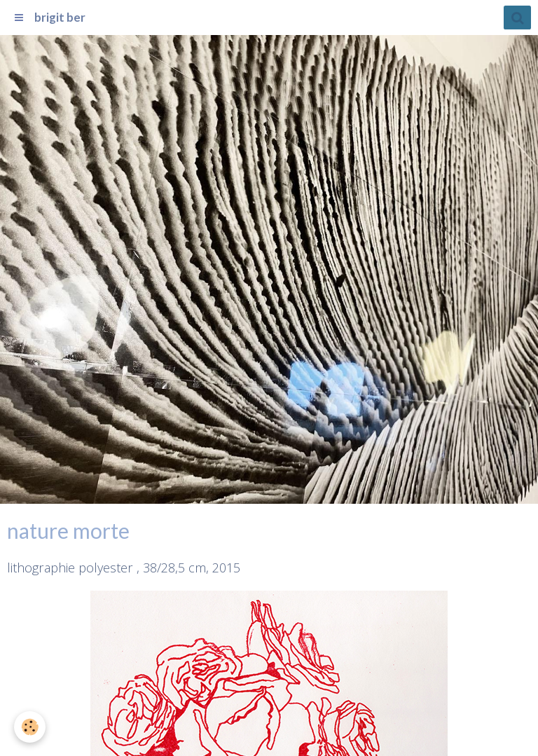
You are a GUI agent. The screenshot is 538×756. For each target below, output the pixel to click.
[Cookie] (30, 727)
